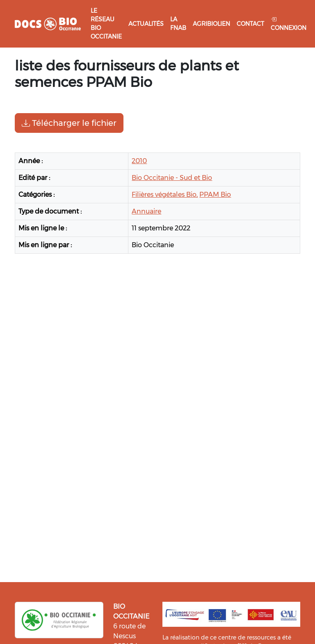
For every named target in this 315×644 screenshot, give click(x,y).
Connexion (289, 24)
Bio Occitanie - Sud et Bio (172, 178)
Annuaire (146, 211)
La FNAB (178, 24)
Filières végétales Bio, (165, 195)
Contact (250, 24)
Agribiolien (211, 24)
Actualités (146, 24)
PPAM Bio (215, 195)
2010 (139, 161)
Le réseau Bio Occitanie (106, 24)
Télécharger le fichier (69, 123)
